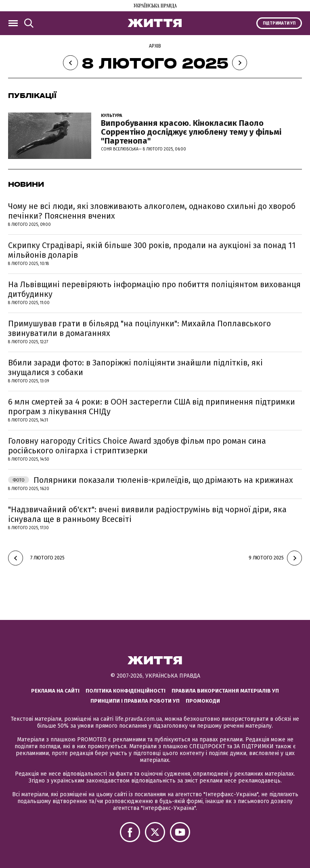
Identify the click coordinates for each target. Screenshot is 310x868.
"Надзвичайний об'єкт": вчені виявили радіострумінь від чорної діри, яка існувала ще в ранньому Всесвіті (147, 514)
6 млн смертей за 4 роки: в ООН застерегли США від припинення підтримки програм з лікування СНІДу (152, 407)
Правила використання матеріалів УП (225, 691)
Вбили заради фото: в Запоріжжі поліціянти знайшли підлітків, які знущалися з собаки (135, 367)
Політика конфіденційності (126, 691)
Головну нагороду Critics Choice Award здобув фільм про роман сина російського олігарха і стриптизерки (137, 446)
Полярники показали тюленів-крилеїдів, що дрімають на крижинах (151, 480)
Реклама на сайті (55, 691)
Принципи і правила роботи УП (135, 701)
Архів (155, 46)
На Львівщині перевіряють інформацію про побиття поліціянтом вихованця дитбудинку (154, 289)
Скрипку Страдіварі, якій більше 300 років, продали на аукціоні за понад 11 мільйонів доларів (152, 250)
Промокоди (203, 701)
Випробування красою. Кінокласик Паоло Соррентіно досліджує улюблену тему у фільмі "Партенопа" (191, 132)
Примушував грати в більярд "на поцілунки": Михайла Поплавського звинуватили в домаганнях (139, 328)
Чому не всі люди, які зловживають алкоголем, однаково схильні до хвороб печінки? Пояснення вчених (152, 211)
